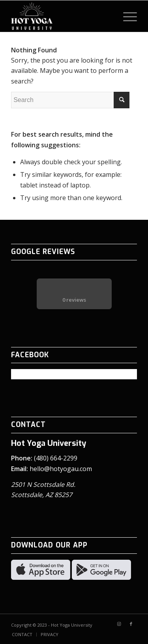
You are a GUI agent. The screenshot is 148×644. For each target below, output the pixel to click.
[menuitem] (126, 16)
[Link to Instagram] (119, 624)
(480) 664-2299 (56, 458)
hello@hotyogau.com (61, 469)
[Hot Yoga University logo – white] (61, 16)
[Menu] (126, 16)
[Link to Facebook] (131, 624)
